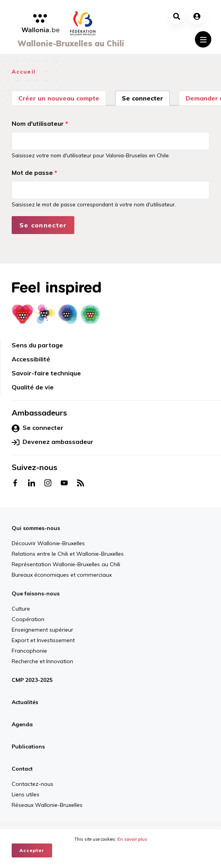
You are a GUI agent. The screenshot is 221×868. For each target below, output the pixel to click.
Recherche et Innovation (42, 661)
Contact (22, 769)
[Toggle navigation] (203, 39)
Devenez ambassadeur (53, 442)
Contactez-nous (32, 784)
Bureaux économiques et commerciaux (62, 575)
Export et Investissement (43, 640)
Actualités (25, 702)
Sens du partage (37, 345)
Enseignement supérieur (42, 630)
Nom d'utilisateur (40, 123)
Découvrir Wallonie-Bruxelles (48, 543)
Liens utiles (25, 794)
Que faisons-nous (36, 593)
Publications (28, 747)
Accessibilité (31, 359)
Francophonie (29, 651)
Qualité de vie (33, 387)
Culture (21, 609)
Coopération (28, 619)
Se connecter (146, 97)
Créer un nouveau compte (59, 98)
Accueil (24, 72)
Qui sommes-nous (36, 528)
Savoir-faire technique (46, 373)
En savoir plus (132, 839)
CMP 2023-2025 (32, 680)
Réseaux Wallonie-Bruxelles (47, 805)
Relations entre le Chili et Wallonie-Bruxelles (68, 554)
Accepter (32, 850)
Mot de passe (34, 173)
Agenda (22, 724)
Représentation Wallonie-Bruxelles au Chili (66, 564)
